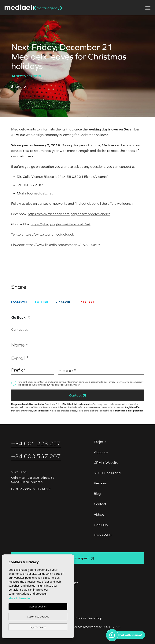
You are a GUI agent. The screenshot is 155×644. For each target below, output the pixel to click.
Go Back (21, 317)
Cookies (81, 618)
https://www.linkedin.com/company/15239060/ (63, 245)
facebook (19, 302)
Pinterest (86, 302)
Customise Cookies (38, 617)
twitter (42, 302)
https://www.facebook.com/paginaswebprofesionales (69, 214)
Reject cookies (38, 627)
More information (20, 598)
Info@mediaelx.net (39, 193)
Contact (77, 395)
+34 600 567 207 (36, 456)
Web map (95, 618)
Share (19, 87)
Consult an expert (77, 558)
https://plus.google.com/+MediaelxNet (61, 224)
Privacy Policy (115, 382)
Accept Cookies (38, 607)
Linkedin (63, 302)
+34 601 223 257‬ (36, 443)
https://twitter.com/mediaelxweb (49, 234)
